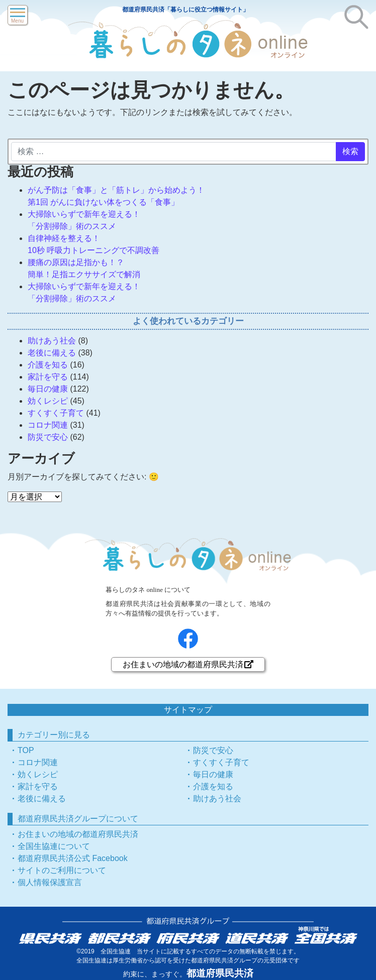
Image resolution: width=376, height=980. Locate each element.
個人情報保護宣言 (50, 882)
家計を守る (48, 377)
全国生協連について (54, 846)
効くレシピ (48, 401)
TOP (26, 750)
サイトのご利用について (62, 870)
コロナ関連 (48, 425)
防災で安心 (48, 437)
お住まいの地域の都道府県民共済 (188, 664)
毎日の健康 (48, 389)
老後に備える (52, 353)
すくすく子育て (56, 413)
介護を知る (48, 365)
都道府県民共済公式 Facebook (73, 858)
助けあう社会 (52, 341)
